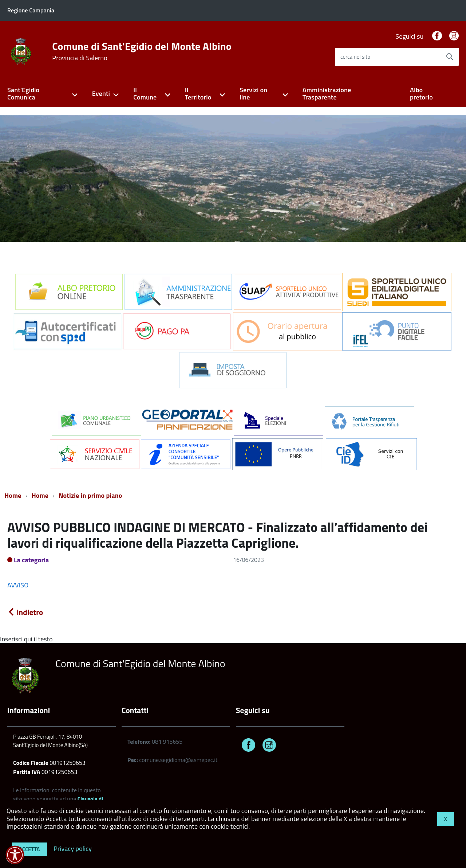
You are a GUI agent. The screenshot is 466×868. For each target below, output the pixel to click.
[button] (15, 855)
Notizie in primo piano (90, 495)
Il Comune (145, 94)
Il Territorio (198, 94)
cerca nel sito (355, 57)
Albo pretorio (421, 94)
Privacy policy (73, 848)
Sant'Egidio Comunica (23, 94)
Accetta (29, 849)
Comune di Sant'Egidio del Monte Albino (142, 51)
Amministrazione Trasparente (327, 94)
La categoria (31, 560)
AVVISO (18, 585)
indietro (25, 612)
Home (13, 495)
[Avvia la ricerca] (450, 57)
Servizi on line (253, 94)
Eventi (101, 93)
